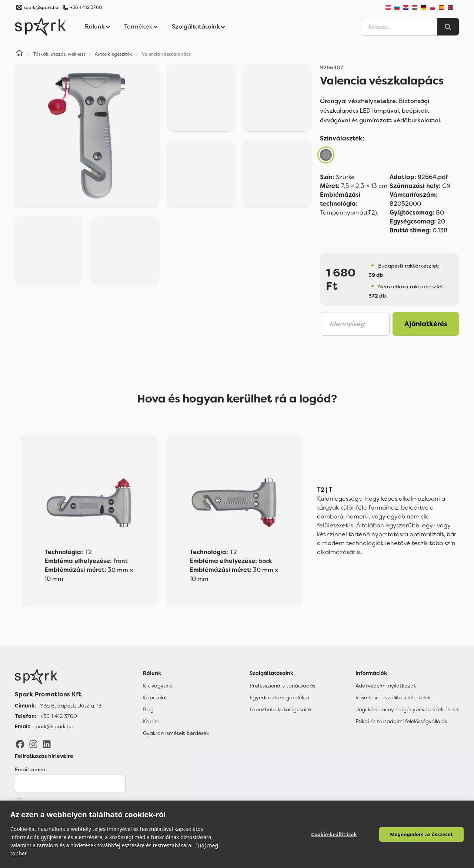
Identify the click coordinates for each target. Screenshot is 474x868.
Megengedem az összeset (421, 834)
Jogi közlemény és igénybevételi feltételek (407, 709)
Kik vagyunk (158, 686)
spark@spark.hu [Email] (53, 726)
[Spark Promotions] (40, 27)
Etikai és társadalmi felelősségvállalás (401, 721)
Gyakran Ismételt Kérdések (176, 733)
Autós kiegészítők (114, 54)
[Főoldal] (59, 677)
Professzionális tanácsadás (282, 686)
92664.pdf (419, 177)
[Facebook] (20, 744)
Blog (148, 709)
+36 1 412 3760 (86, 7)
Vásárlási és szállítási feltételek (393, 698)
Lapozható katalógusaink (281, 709)
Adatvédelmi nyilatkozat (386, 686)
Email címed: (31, 769)
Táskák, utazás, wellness (59, 54)
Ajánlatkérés (426, 324)
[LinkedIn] (47, 744)
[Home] (19, 54)
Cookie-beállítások (334, 834)
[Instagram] (33, 744)
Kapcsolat (155, 698)
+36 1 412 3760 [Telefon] (59, 716)
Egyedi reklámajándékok (280, 698)
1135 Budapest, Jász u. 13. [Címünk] (71, 706)
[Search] (448, 27)
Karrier (151, 721)
